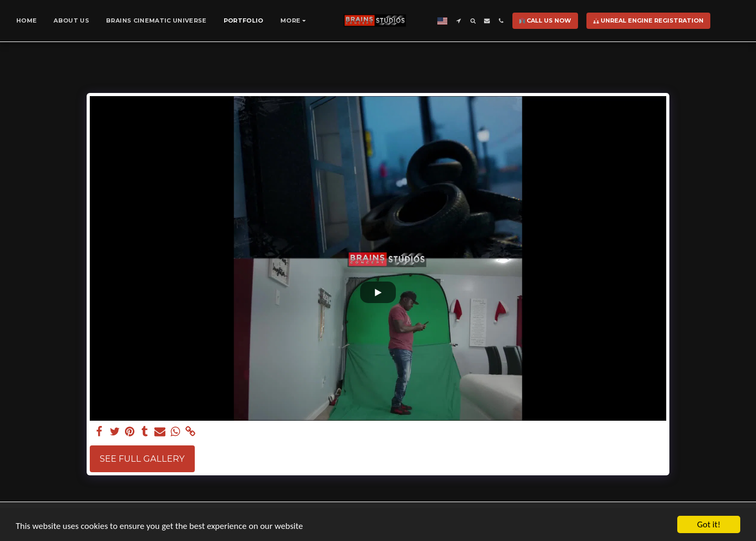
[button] (459, 21)
